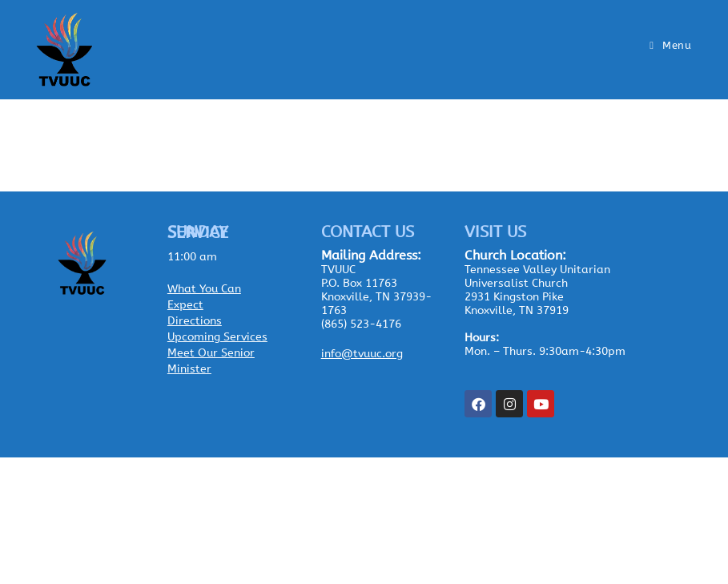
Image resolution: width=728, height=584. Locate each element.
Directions (195, 321)
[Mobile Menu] (670, 45)
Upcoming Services (217, 337)
